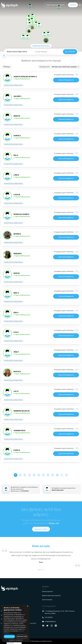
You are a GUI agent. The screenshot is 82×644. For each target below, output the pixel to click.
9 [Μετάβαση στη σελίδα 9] (53, 475)
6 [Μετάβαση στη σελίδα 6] (39, 475)
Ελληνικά (10, 643)
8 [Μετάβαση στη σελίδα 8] (48, 475)
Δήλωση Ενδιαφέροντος (66, 80)
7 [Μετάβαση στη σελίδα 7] (43, 475)
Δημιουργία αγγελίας (41, 529)
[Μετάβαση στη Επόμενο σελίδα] (62, 475)
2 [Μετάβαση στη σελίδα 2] (20, 475)
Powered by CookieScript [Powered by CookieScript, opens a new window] (16, 640)
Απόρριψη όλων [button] (22, 637)
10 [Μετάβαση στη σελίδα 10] (57, 475)
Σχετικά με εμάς (47, 600)
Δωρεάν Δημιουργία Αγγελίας (56, 5)
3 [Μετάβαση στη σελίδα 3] (25, 475)
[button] (48, 34)
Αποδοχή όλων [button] (9, 637)
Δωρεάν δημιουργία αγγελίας (51, 596)
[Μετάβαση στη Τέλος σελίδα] (67, 475)
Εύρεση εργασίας (48, 591)
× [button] (28, 606)
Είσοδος (73, 5)
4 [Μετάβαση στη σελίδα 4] (29, 475)
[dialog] (16, 623)
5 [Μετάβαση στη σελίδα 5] (34, 475)
